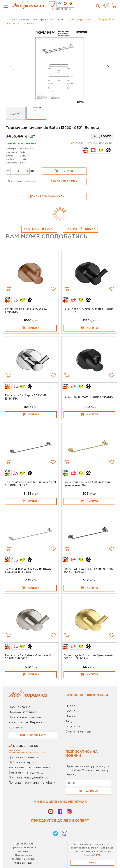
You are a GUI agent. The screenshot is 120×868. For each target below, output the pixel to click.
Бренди (71, 711)
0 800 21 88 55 (61, 9)
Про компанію (19, 707)
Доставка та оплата (24, 757)
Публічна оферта (21, 763)
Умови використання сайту (29, 768)
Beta (23, 152)
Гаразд (92, 863)
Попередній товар (39, 229)
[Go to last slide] (11, 67)
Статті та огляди (78, 732)
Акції (69, 721)
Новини (71, 716)
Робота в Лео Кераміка (26, 722)
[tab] (53, 5)
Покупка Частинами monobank (32, 783)
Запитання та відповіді (26, 773)
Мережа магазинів (22, 712)
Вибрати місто (32, 735)
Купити (64, 171)
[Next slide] (108, 67)
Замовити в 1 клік (64, 181)
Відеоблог (73, 727)
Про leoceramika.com (25, 718)
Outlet (70, 706)
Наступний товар (80, 229)
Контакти (16, 728)
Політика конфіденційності (30, 778)
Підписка (89, 791)
